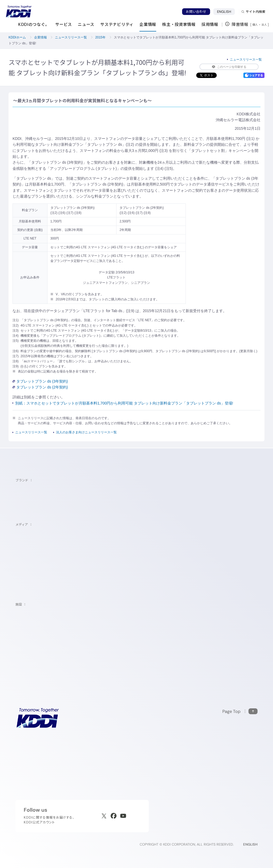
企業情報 (41, 37)
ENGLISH (224, 12)
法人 (264, 25)
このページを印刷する (229, 67)
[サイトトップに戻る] (19, 11)
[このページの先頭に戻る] (240, 711)
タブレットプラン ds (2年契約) (40, 387)
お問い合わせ (196, 12)
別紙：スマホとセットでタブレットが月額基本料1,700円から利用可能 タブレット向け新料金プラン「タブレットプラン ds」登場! (124, 403)
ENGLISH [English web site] (250, 844)
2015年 (100, 37)
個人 (255, 25)
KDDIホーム (17, 37)
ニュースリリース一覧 (71, 37)
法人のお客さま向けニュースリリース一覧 (86, 432)
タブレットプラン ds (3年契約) (40, 381)
